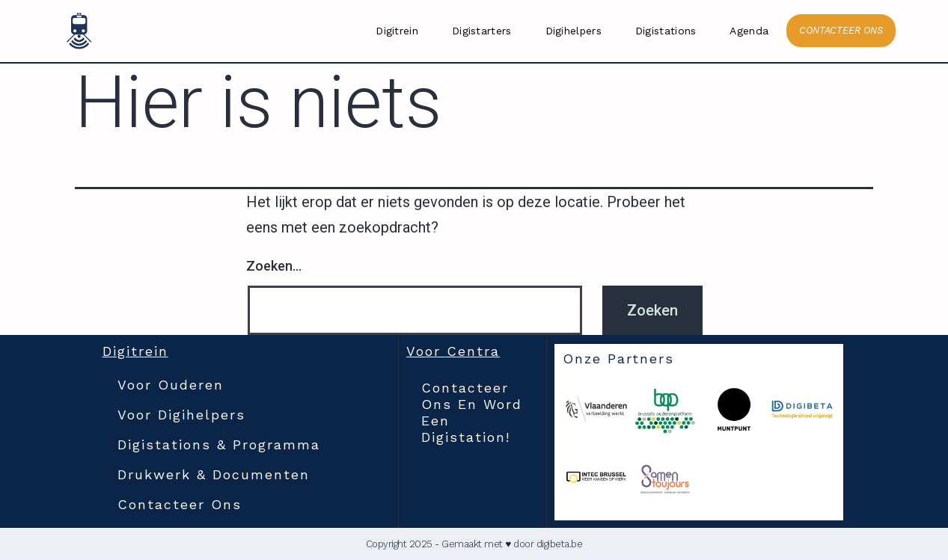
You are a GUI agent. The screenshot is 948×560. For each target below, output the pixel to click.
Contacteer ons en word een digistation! (472, 412)
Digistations (666, 31)
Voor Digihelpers (181, 415)
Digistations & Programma (219, 444)
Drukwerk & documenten (214, 474)
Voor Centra (453, 351)
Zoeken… (274, 266)
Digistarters (482, 31)
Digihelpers (574, 31)
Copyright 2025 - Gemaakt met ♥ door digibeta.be (474, 544)
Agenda (749, 31)
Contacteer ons (180, 504)
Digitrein (397, 31)
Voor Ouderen (171, 385)
